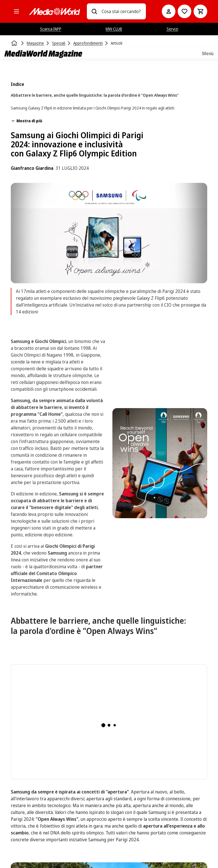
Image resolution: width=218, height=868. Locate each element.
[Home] (15, 43)
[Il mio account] (169, 11)
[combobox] (121, 11)
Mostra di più (27, 121)
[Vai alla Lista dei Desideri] (185, 11)
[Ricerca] (94, 11)
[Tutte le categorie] (16, 11)
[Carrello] (200, 11)
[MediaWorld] (54, 12)
